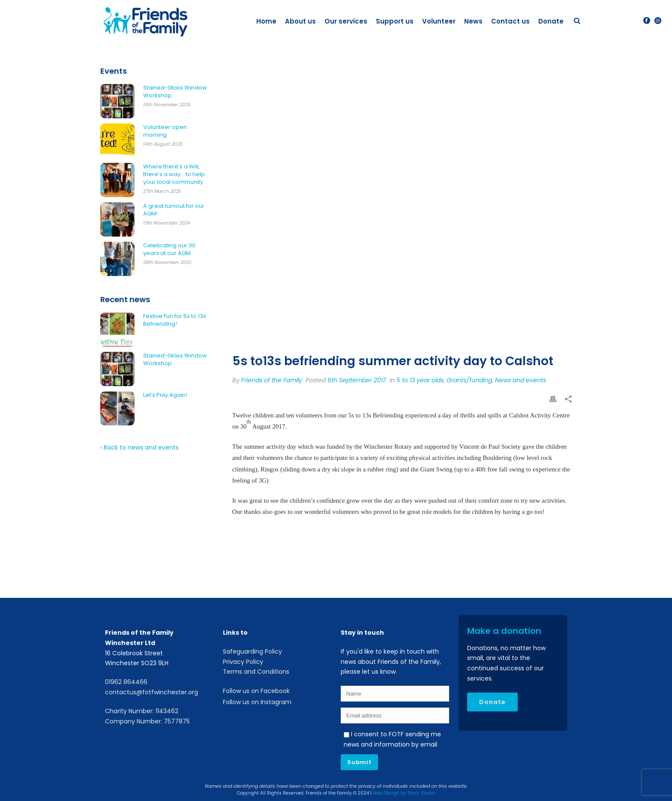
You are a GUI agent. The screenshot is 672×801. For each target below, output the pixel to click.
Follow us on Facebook (256, 691)
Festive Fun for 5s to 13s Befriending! (175, 320)
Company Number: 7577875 (147, 721)
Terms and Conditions (256, 672)
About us (300, 21)
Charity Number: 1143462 (142, 711)
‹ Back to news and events (139, 447)
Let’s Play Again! (165, 395)
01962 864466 (126, 682)
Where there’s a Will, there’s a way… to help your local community (174, 174)
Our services (346, 21)
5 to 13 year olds (420, 380)
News (473, 21)
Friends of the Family (272, 380)
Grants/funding (469, 380)
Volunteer (439, 21)
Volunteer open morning (165, 131)
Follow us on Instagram (257, 702)
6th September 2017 (357, 380)
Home (266, 21)
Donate (551, 21)
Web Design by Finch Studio (404, 793)
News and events (520, 380)
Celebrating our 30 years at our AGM (169, 249)
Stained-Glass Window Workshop (175, 92)
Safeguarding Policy (252, 651)
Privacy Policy (243, 662)
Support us (395, 21)
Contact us (510, 21)
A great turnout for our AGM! (174, 210)
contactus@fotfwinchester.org (151, 692)
